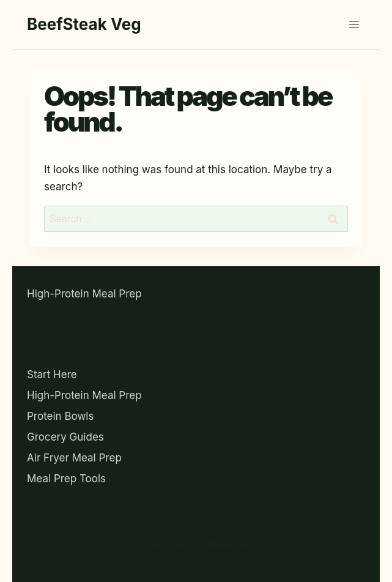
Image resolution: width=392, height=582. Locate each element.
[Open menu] (354, 24)
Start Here (52, 375)
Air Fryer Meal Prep (74, 458)
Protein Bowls (60, 416)
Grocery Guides (65, 437)
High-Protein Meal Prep (84, 294)
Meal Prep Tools (66, 479)
